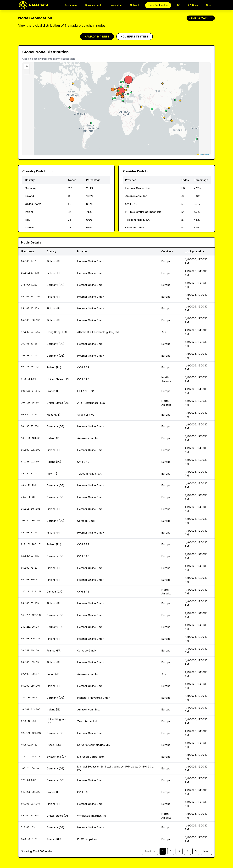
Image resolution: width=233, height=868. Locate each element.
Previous (150, 851)
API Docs (193, 5)
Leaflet (200, 155)
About (209, 5)
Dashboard (71, 5)
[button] (27, 67)
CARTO (208, 155)
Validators (117, 5)
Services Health (94, 5)
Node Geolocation (158, 5)
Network (135, 5)
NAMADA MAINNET (97, 37)
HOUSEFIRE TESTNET (135, 37)
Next (206, 851)
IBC (178, 5)
